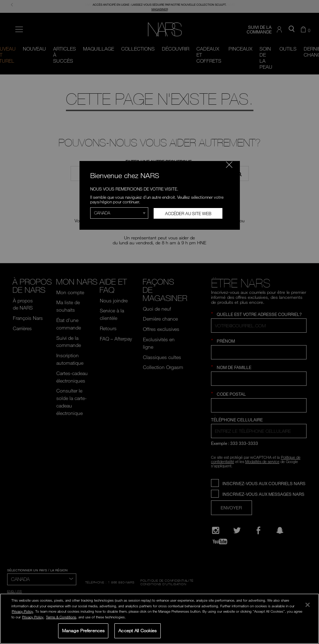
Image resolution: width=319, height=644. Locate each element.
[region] (159, 619)
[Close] (308, 605)
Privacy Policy (22, 611)
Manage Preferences (83, 630)
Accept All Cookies (137, 630)
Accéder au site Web (188, 213)
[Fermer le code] (229, 165)
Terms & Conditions (61, 617)
